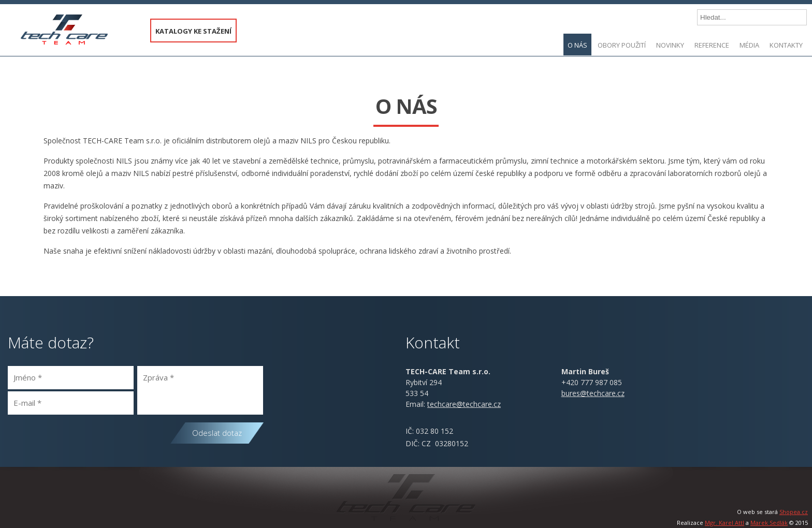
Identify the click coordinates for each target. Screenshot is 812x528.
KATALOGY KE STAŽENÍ (193, 31)
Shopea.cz (794, 512)
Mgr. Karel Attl (724, 523)
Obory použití (622, 45)
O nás (577, 45)
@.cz (464, 404)
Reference (712, 45)
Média (749, 45)
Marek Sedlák (769, 523)
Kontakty (786, 45)
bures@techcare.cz (593, 393)
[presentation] (86, 441)
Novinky (670, 45)
